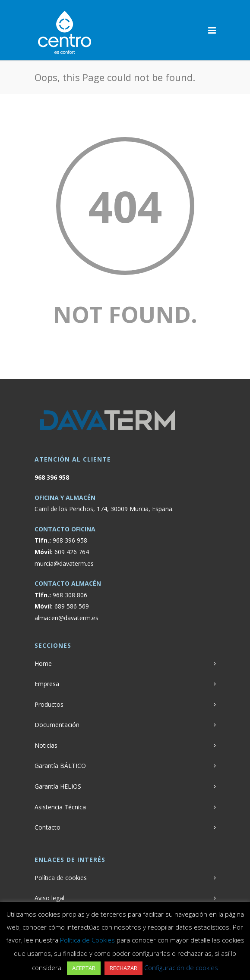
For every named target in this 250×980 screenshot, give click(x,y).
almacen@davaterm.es (66, 618)
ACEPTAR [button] (84, 968)
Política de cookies (61, 878)
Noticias (46, 745)
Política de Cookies (87, 940)
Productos (49, 704)
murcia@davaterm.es (64, 563)
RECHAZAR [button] (123, 968)
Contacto (47, 827)
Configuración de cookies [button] (181, 968)
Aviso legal (49, 898)
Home (43, 663)
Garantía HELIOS (58, 786)
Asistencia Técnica (60, 807)
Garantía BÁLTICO (60, 766)
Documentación (57, 725)
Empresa (47, 684)
